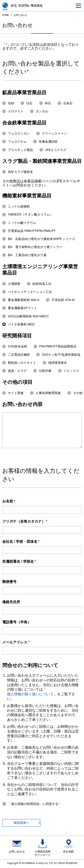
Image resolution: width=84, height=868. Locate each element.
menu (77, 3)
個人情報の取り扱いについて (30, 694)
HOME (6, 15)
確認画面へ (22, 823)
